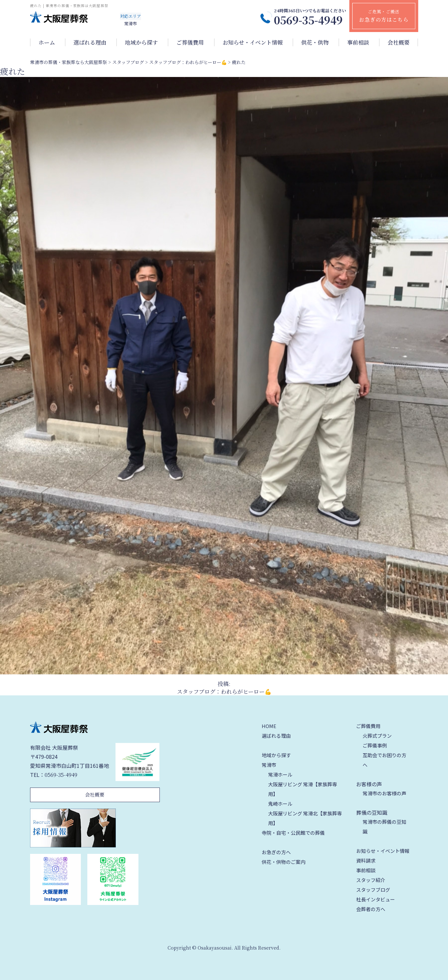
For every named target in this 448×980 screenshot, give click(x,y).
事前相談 (358, 42)
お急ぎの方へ (276, 852)
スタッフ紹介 (371, 880)
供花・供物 (315, 42)
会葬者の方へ (371, 909)
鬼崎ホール (280, 804)
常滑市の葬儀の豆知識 (384, 827)
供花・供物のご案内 (284, 862)
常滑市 (269, 765)
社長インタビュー (376, 899)
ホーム (47, 42)
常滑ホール (280, 774)
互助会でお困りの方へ (384, 760)
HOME (269, 726)
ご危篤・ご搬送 (384, 16)
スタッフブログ (373, 890)
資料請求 (366, 860)
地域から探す (141, 42)
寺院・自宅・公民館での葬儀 (293, 833)
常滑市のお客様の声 (384, 793)
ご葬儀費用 (190, 42)
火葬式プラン (377, 736)
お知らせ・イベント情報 (253, 42)
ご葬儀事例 (375, 745)
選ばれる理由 (90, 42)
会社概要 (399, 42)
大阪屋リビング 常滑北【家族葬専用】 (305, 818)
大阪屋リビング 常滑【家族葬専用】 (303, 789)
